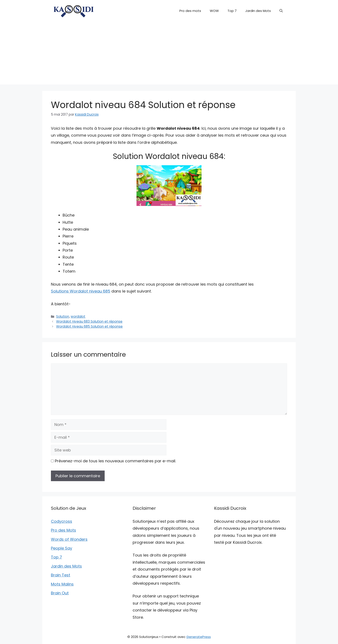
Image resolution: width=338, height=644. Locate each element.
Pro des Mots (63, 530)
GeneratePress (199, 637)
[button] (281, 11)
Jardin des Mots (258, 11)
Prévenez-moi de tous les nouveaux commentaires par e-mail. (115, 461)
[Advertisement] (169, 54)
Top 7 (232, 11)
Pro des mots (190, 11)
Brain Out (60, 593)
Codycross (62, 521)
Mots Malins (62, 584)
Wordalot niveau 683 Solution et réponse (89, 321)
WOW (214, 11)
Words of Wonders (69, 539)
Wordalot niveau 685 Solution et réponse (89, 326)
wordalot (78, 316)
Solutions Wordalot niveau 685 (81, 291)
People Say (62, 548)
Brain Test (61, 575)
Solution (63, 316)
